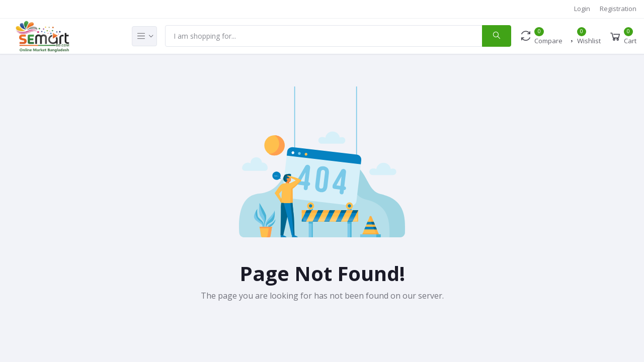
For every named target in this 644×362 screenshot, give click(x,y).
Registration (618, 9)
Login (582, 9)
